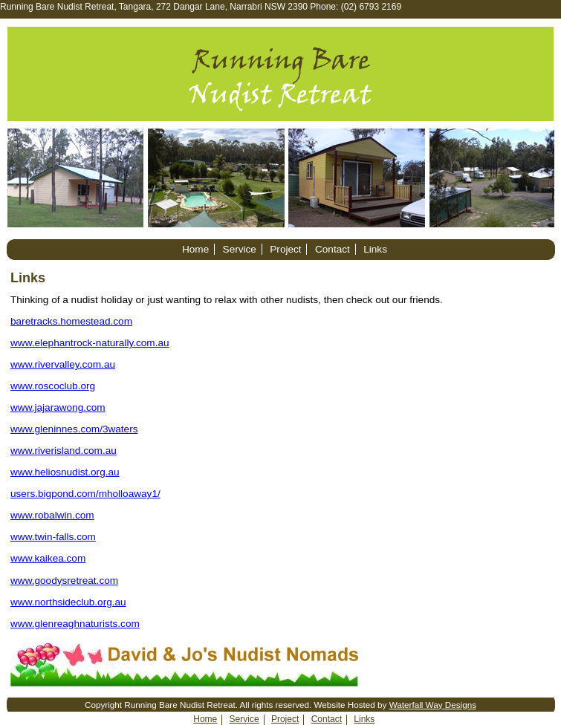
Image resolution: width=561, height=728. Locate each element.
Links (375, 249)
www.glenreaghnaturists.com (75, 624)
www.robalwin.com (52, 515)
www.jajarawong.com (58, 407)
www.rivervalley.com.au (63, 364)
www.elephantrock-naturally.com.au (90, 343)
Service (240, 249)
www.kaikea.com (48, 558)
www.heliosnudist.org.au (65, 472)
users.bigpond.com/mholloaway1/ (85, 494)
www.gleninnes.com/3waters (74, 429)
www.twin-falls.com (53, 537)
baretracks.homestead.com (71, 321)
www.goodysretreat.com (64, 581)
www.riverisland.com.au (64, 451)
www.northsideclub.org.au (68, 602)
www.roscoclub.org (53, 386)
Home (195, 249)
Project (285, 249)
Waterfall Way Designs (433, 705)
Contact (333, 249)
